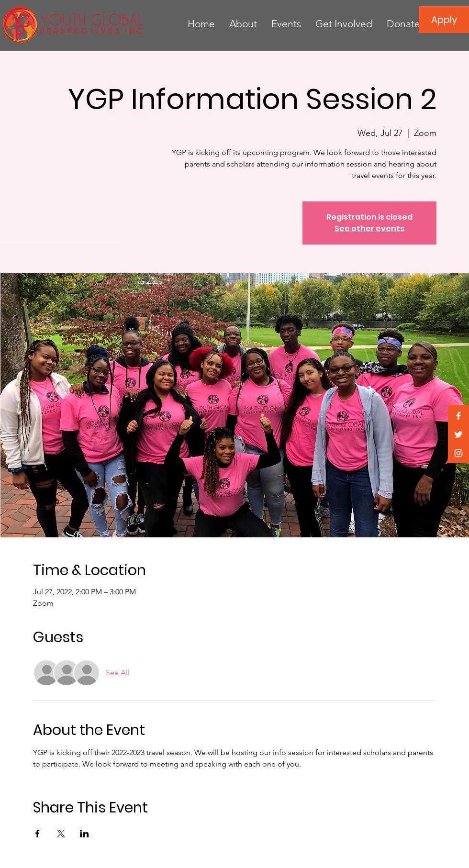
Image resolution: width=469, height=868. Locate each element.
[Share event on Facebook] (38, 834)
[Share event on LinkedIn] (84, 834)
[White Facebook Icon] (458, 416)
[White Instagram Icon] (458, 453)
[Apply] (444, 20)
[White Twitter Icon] (458, 434)
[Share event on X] (61, 834)
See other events (369, 228)
